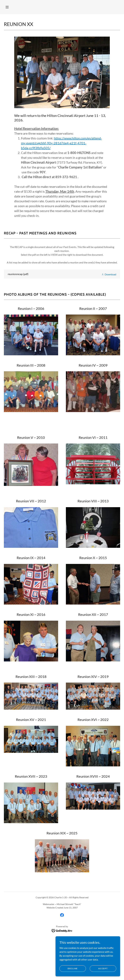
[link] (62, 274)
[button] (7, 7)
